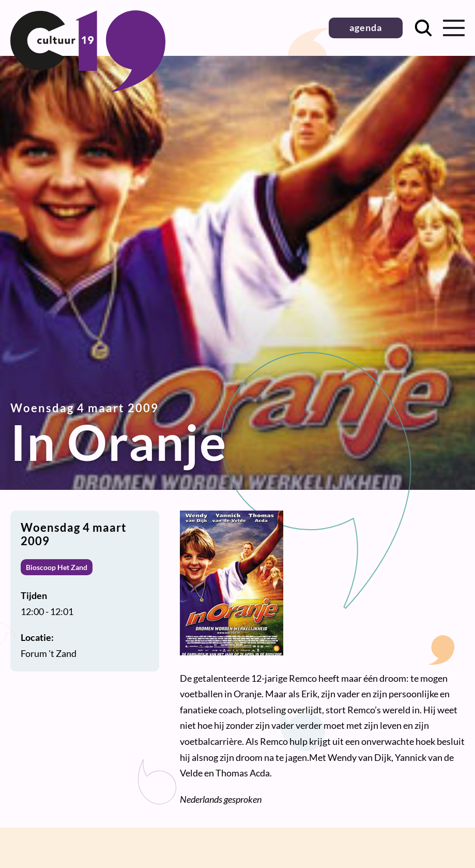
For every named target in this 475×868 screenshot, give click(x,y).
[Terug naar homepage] (88, 88)
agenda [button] (366, 27)
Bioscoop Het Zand (57, 567)
